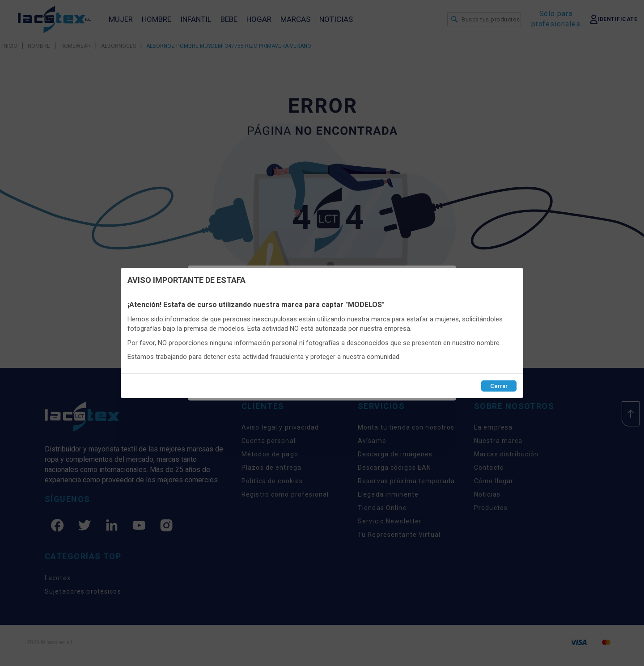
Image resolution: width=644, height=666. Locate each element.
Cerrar (499, 386)
